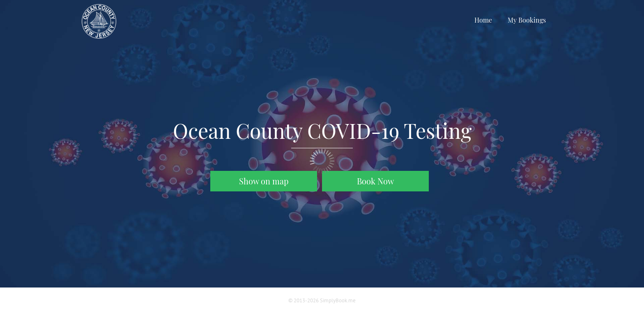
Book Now (375, 181)
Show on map (264, 181)
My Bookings (527, 20)
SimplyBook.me (338, 300)
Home (483, 20)
